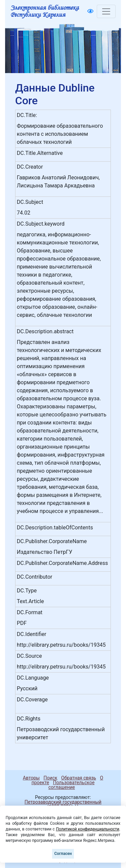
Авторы (31, 778)
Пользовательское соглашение (71, 785)
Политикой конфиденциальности (88, 829)
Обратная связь (79, 778)
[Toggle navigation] (106, 11)
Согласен (63, 854)
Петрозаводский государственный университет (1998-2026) (60, 804)
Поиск (51, 778)
